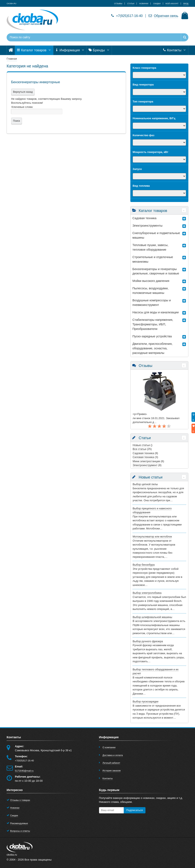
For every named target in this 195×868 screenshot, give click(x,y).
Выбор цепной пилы (145, 484)
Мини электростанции (146, 461)
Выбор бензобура (144, 565)
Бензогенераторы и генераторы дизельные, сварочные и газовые (156, 271)
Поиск (16, 121)
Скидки (14, 815)
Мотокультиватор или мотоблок (152, 537)
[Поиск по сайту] (82, 37)
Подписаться (134, 810)
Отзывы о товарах (20, 800)
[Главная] (11, 50)
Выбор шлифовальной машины (152, 617)
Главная (12, 59)
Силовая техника (143, 457)
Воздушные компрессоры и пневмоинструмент (152, 303)
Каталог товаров (34, 50)
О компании (109, 747)
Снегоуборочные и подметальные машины (156, 235)
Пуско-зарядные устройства (152, 336)
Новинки (15, 808)
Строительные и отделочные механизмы (153, 259)
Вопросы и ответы (20, 831)
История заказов (112, 771)
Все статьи (139, 449)
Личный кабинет (111, 763)
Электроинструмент (145, 465)
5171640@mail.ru (24, 771)
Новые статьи (141, 445)
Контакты (175, 50)
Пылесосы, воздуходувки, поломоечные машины (150, 291)
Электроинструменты (147, 226)
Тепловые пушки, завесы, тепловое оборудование (150, 247)
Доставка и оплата (113, 755)
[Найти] (185, 37)
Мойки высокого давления (151, 281)
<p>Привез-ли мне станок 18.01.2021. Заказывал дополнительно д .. (156, 418)
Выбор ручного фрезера (148, 641)
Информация (70, 50)
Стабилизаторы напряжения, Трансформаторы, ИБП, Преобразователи (153, 324)
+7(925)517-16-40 (127, 16)
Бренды (99, 50)
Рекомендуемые (19, 823)
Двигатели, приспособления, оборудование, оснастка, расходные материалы (152, 348)
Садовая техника (144, 218)
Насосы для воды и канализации (156, 312)
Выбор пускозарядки (145, 701)
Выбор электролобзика (147, 593)
